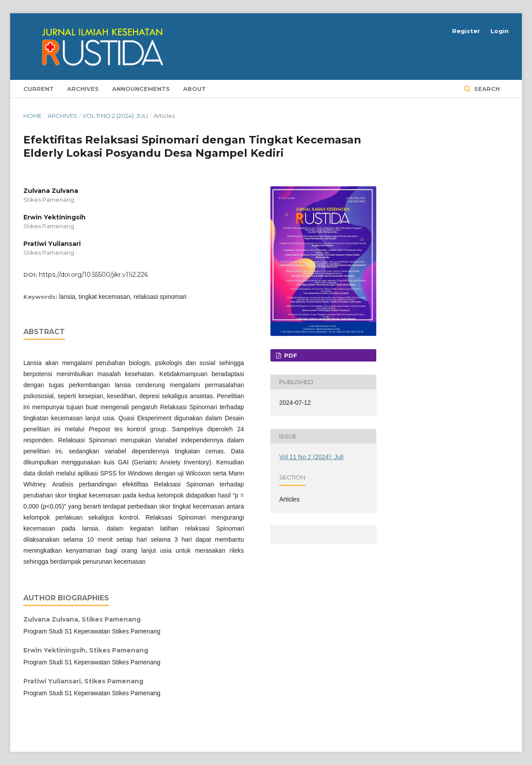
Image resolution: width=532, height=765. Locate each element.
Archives (83, 89)
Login (500, 31)
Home (33, 116)
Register (466, 31)
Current (39, 89)
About (195, 89)
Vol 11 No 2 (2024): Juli (115, 116)
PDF (290, 355)
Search (486, 89)
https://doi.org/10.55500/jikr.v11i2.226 (93, 275)
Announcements (141, 89)
